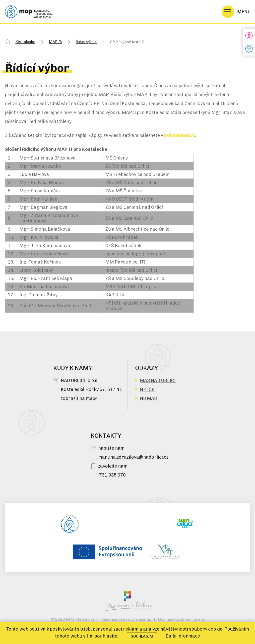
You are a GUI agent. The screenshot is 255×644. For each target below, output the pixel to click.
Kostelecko (25, 42)
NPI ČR (147, 389)
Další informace (183, 636)
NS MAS (148, 398)
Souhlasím (142, 636)
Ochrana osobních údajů (181, 619)
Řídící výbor (86, 42)
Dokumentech (180, 135)
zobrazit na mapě (79, 398)
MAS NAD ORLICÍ (158, 380)
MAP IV (56, 42)
